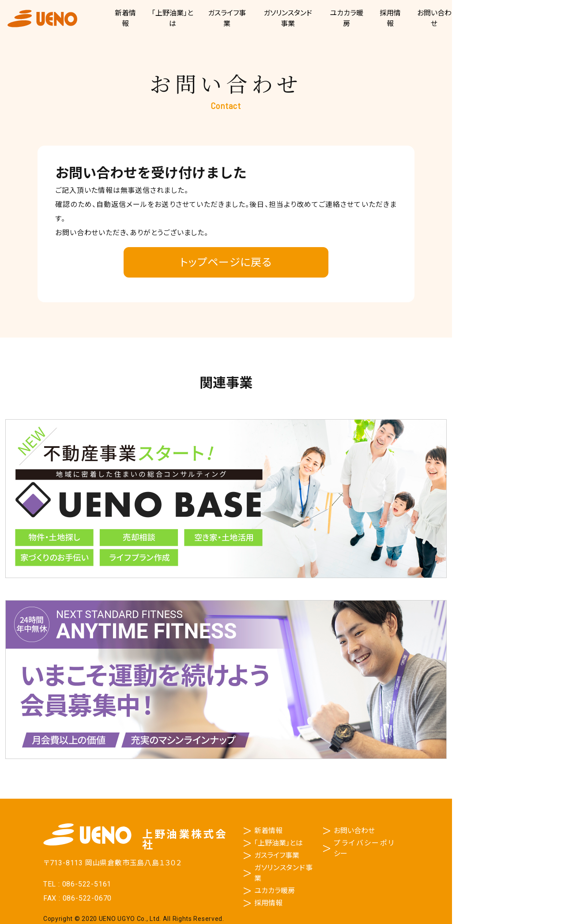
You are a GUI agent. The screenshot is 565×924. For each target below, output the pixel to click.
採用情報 (268, 903)
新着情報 (268, 831)
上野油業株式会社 (42, 19)
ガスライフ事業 (277, 855)
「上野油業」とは (279, 843)
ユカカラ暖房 (275, 891)
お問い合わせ (354, 831)
